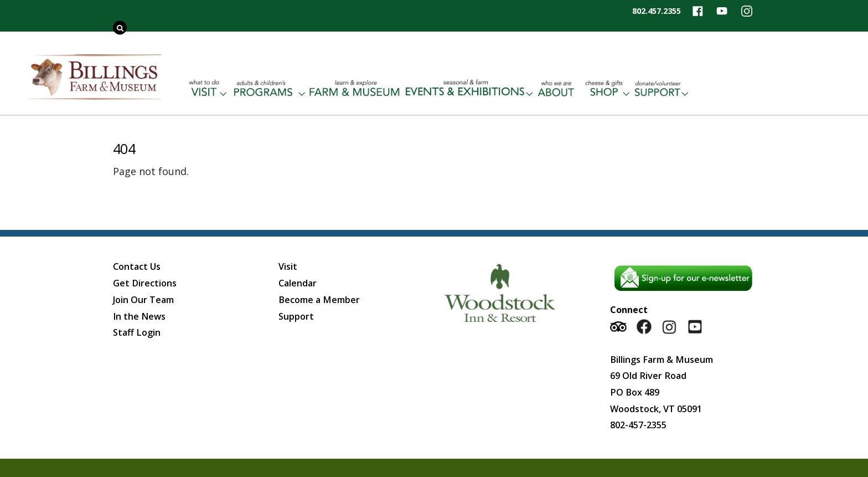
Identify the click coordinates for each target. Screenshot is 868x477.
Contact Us (137, 266)
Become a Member (319, 300)
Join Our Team (143, 300)
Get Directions (145, 283)
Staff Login (137, 332)
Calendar (298, 283)
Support (296, 316)
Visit (288, 266)
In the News (139, 316)
